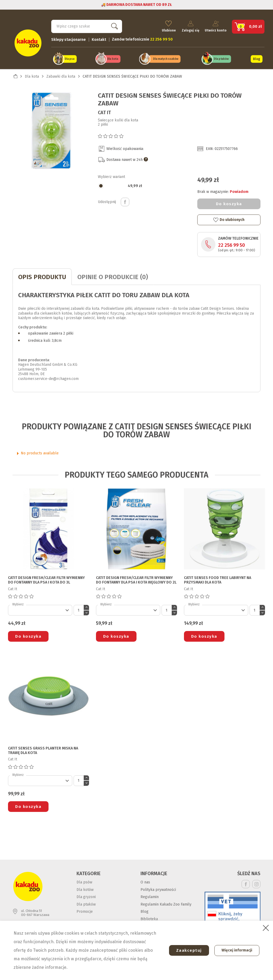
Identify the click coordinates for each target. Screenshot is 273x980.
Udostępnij (125, 201)
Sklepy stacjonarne (69, 39)
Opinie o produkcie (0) (113, 276)
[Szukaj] (87, 26)
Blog (256, 58)
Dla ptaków (221, 58)
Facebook (246, 883)
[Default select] (40, 609)
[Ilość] (79, 609)
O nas (145, 881)
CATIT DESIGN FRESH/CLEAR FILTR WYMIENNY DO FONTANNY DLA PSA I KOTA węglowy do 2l (136, 579)
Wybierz (18, 604)
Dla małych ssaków (166, 58)
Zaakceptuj (187, 950)
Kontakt (99, 39)
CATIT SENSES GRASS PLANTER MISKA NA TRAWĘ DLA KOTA (43, 750)
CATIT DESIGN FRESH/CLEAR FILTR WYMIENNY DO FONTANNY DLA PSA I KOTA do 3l (46, 579)
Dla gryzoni (86, 896)
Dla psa (69, 58)
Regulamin (150, 896)
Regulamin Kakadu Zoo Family (166, 903)
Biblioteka (149, 918)
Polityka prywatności (158, 889)
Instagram (256, 883)
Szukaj (113, 25)
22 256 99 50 (232, 244)
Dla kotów (85, 889)
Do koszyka (229, 203)
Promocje (85, 911)
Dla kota (112, 58)
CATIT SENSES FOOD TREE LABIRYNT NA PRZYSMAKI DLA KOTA (218, 579)
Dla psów (84, 881)
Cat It (104, 112)
